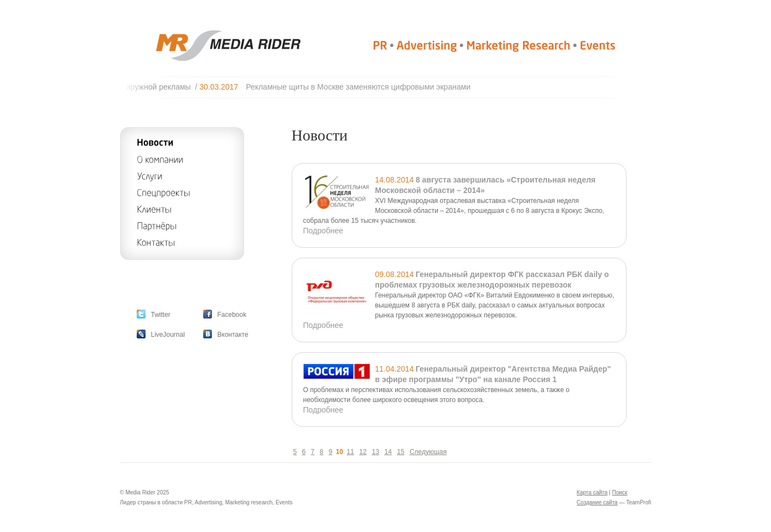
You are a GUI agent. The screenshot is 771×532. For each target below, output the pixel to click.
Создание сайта (597, 502)
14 (388, 452)
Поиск (620, 492)
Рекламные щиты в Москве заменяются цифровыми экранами (363, 87)
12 (363, 452)
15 (400, 452)
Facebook (232, 315)
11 (350, 452)
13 (376, 452)
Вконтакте (233, 335)
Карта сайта (592, 492)
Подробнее (324, 231)
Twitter (161, 315)
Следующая (428, 452)
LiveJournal (168, 335)
